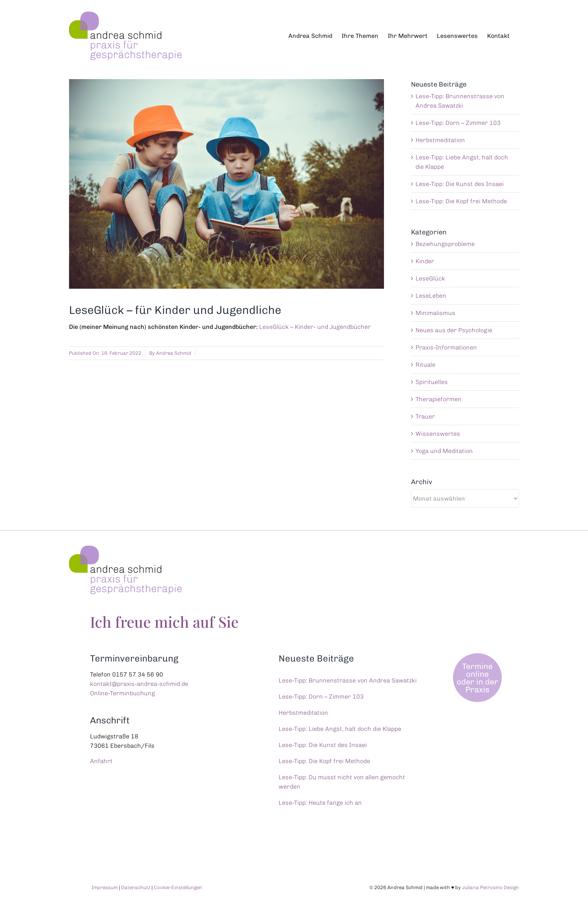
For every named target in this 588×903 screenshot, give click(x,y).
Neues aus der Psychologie (454, 330)
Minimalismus (435, 313)
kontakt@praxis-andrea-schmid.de (139, 684)
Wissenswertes (438, 434)
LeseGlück (430, 278)
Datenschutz (136, 887)
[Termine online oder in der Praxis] (478, 656)
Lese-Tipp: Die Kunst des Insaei (460, 184)
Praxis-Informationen (446, 347)
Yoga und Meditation (444, 451)
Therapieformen (439, 399)
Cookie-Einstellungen (178, 887)
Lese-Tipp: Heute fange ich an (320, 803)
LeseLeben (431, 296)
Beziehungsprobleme (445, 244)
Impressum (105, 887)
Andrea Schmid (174, 353)
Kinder (425, 261)
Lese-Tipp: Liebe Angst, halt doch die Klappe (340, 729)
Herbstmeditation (440, 140)
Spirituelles (432, 382)
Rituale (425, 365)
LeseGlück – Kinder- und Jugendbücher (315, 327)
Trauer (425, 416)
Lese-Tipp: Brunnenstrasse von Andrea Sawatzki (348, 680)
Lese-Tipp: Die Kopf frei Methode (461, 201)
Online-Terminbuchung (122, 693)
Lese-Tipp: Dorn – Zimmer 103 (458, 123)
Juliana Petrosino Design (490, 887)
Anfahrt (101, 761)
